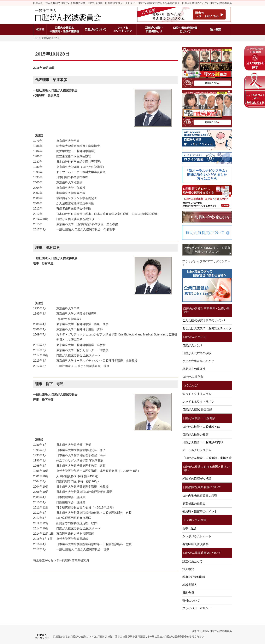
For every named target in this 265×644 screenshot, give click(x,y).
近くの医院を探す (255, 58)
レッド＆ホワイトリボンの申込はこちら (255, 90)
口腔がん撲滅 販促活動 (197, 409)
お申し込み (190, 528)
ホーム (40, 30)
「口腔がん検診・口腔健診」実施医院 (207, 458)
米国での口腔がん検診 (197, 478)
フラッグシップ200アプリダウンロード (206, 263)
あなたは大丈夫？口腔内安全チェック (207, 328)
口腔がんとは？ (193, 345)
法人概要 (188, 569)
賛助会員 (188, 593)
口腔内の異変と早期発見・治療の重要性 (206, 310)
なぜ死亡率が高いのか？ (198, 361)
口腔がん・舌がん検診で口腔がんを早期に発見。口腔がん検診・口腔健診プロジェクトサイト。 (87, 3)
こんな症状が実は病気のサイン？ (204, 320)
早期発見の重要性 (194, 369)
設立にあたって (193, 561)
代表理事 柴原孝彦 (51, 80)
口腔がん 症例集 (193, 377)
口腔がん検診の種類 (195, 435)
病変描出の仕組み (194, 504)
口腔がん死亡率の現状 (197, 353)
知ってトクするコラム (197, 394)
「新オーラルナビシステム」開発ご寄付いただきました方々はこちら (207, 175)
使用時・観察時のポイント (200, 511)
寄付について (191, 600)
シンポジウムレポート (197, 536)
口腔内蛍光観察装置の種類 (200, 496)
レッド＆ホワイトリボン (198, 402)
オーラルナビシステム (197, 450)
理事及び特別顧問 (194, 577)
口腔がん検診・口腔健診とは (201, 427)
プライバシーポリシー (197, 608)
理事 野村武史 (48, 248)
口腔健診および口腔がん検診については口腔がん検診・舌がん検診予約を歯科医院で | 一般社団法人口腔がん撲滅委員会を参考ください (129, 637)
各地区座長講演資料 (195, 544)
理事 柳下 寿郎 (49, 384)
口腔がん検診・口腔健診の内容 (203, 442)
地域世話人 (190, 585)
